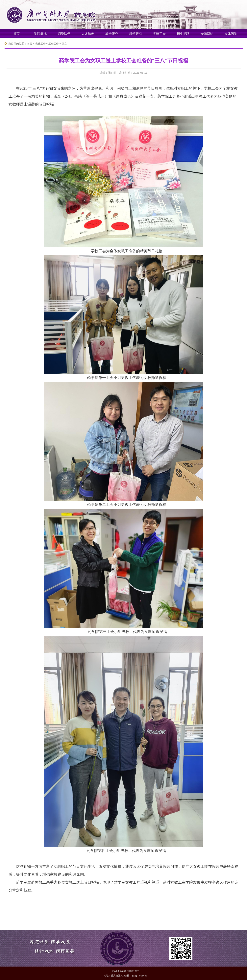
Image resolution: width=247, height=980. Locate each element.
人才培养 (88, 34)
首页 (16, 34)
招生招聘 (183, 34)
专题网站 (207, 34)
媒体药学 (231, 34)
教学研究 (112, 34)
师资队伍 (64, 34)
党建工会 (159, 34)
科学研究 (136, 34)
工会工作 (54, 44)
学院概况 (40, 34)
